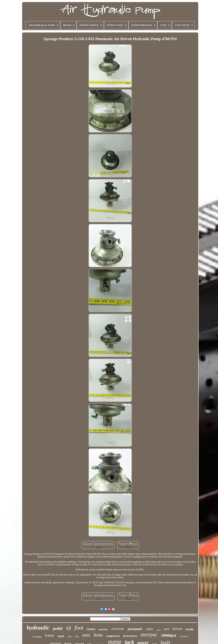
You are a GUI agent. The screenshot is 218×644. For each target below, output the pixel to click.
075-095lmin (37, 637)
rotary (91, 629)
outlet (149, 629)
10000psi (169, 635)
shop (77, 636)
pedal (58, 628)
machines (184, 636)
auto (86, 635)
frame (50, 635)
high (70, 636)
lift (69, 628)
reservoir (118, 629)
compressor (113, 636)
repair (61, 636)
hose (98, 635)
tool (167, 629)
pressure (130, 636)
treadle (190, 629)
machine (103, 629)
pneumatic (135, 629)
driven (177, 629)
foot (79, 628)
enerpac (149, 635)
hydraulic (38, 628)
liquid (159, 630)
